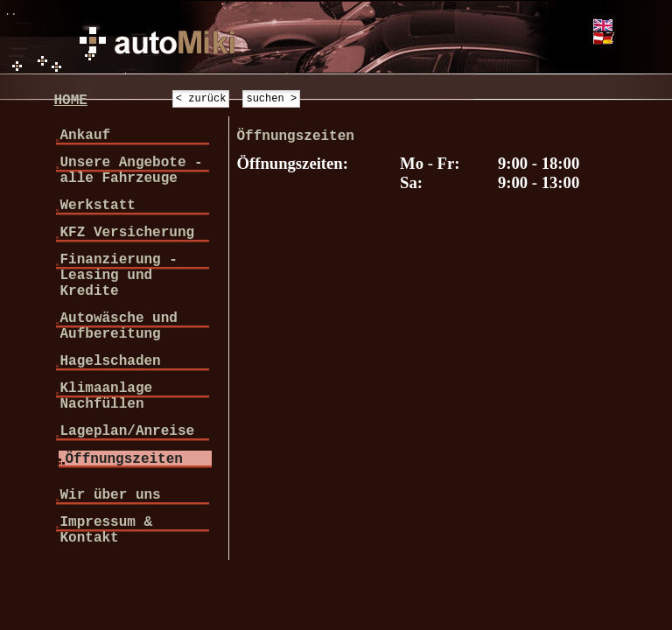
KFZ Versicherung (127, 233)
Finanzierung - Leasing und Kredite (118, 276)
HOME (70, 101)
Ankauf (85, 136)
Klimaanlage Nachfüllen (106, 396)
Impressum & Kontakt (106, 530)
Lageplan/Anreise (127, 431)
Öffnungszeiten (123, 459)
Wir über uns (110, 495)
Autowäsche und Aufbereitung (118, 326)
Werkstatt (97, 206)
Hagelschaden (110, 361)
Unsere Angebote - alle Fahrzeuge (131, 171)
